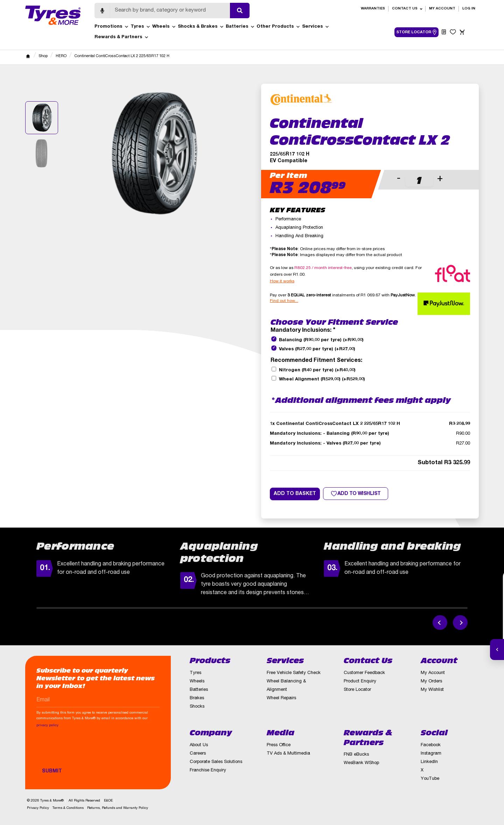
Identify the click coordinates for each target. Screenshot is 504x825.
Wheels (164, 27)
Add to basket (295, 494)
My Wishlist (432, 690)
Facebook (431, 745)
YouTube (430, 779)
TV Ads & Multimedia (288, 754)
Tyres (141, 27)
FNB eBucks (356, 755)
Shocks (197, 707)
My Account (442, 9)
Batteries (240, 27)
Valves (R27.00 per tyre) (317, 349)
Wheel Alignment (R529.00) (322, 380)
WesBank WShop (361, 763)
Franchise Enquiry (208, 771)
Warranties (373, 9)
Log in (469, 9)
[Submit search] (240, 11)
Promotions (112, 27)
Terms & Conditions (68, 808)
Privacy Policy (38, 808)
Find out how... (284, 301)
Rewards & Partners (122, 37)
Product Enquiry (360, 682)
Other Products (278, 27)
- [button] (399, 179)
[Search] (170, 11)
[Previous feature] (440, 623)
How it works (282, 281)
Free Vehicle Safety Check (294, 673)
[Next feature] (460, 623)
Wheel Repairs (281, 698)
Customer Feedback (364, 673)
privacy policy (47, 726)
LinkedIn (429, 762)
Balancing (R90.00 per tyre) (321, 340)
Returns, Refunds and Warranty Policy (118, 808)
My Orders (431, 682)
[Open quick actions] (497, 649)
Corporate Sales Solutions (216, 762)
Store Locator (357, 690)
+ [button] (440, 179)
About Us (199, 745)
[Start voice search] (102, 11)
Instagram (431, 754)
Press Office (279, 745)
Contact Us (405, 9)
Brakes (197, 698)
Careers (198, 754)
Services (316, 27)
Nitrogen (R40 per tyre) (317, 370)
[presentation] (90, 751)
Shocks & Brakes (201, 27)
